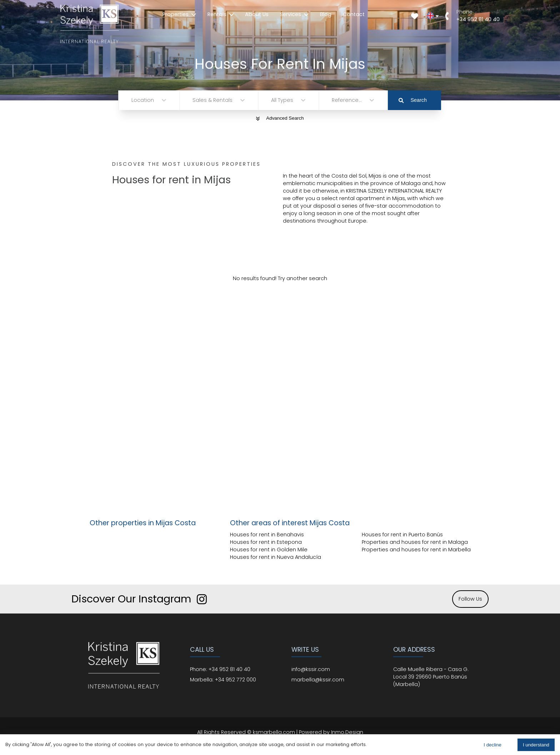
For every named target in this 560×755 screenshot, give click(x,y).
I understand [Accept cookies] (536, 745)
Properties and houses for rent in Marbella (416, 550)
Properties (179, 14)
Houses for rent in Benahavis (267, 535)
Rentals (221, 14)
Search (413, 100)
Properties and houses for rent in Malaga (415, 542)
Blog (326, 14)
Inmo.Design (347, 732)
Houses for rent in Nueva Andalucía (276, 557)
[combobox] (132, 100)
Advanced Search (280, 118)
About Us (257, 14)
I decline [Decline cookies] (492, 745)
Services (294, 14)
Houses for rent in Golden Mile (269, 550)
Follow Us (470, 599)
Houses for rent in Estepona (266, 542)
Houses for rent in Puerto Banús (402, 535)
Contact (354, 14)
